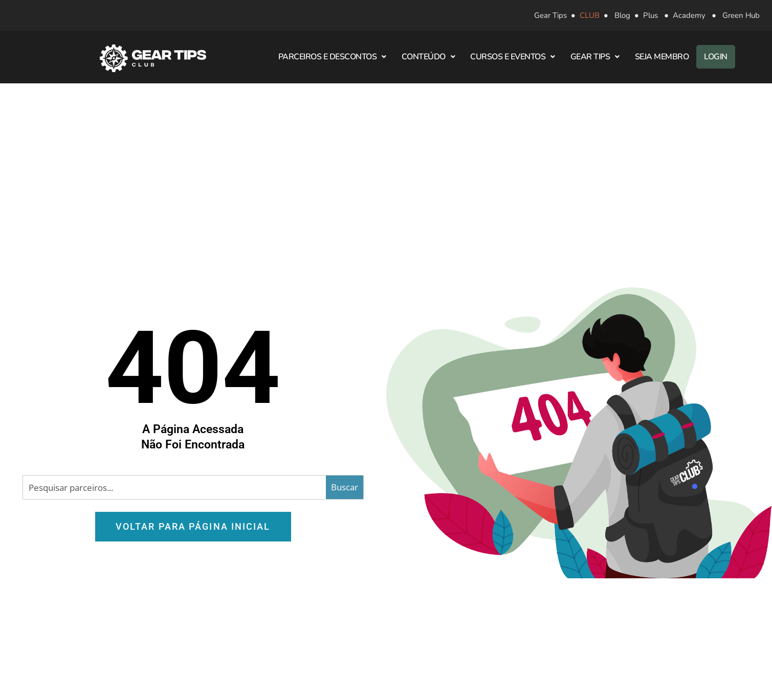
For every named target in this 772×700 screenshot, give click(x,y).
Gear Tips (550, 15)
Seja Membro (662, 57)
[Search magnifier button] (345, 487)
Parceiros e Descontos (332, 57)
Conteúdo (428, 57)
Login (716, 57)
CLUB (590, 15)
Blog (622, 15)
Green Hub (741, 15)
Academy (689, 15)
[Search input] (175, 487)
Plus (650, 15)
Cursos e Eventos (513, 57)
